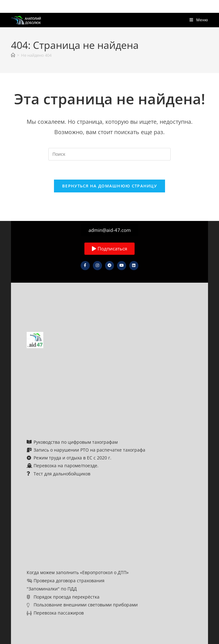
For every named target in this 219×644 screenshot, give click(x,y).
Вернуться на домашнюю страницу (109, 186)
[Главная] (13, 55)
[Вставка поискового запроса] (109, 154)
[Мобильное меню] (199, 20)
